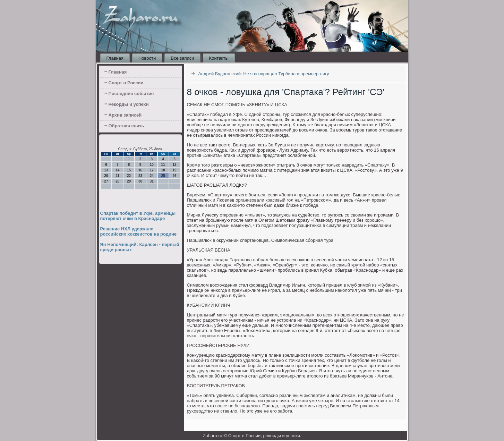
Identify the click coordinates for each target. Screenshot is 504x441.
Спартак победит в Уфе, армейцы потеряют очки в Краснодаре (138, 216)
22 (129, 176)
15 (129, 170)
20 (106, 176)
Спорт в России (126, 83)
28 (117, 181)
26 (174, 176)
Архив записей (125, 115)
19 (174, 170)
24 (152, 176)
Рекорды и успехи (129, 104)
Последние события (131, 94)
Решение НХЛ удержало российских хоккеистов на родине (139, 231)
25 (163, 176)
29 (129, 181)
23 (140, 176)
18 (163, 170)
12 (174, 165)
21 (117, 176)
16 (140, 170)
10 (152, 165)
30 (140, 181)
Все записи (182, 58)
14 (117, 170)
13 (106, 170)
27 (106, 181)
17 (152, 170)
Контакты (219, 58)
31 (152, 181)
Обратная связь (126, 126)
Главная (115, 58)
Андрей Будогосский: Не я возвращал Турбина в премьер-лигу (263, 74)
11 (163, 165)
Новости (147, 58)
